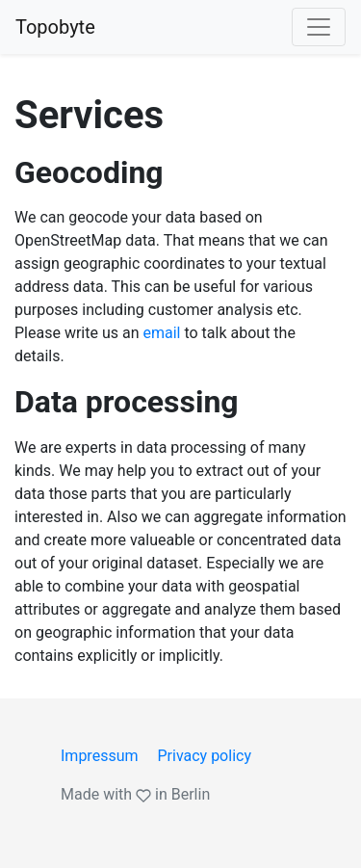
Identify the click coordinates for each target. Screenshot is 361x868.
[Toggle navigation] (319, 27)
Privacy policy (204, 756)
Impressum (100, 756)
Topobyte (55, 27)
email (161, 333)
